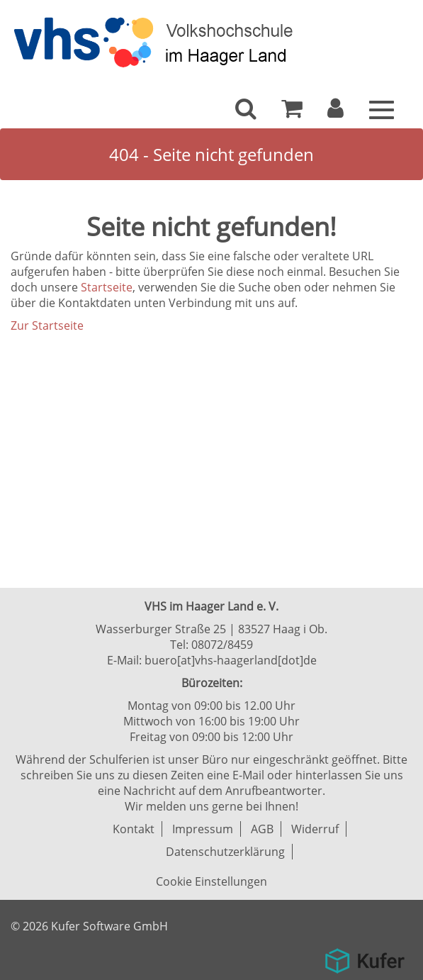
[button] (335, 112)
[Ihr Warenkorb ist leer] (292, 112)
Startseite (107, 287)
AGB (262, 829)
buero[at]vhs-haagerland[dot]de (231, 660)
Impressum (203, 829)
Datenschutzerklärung (225, 852)
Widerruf (315, 829)
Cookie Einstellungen (211, 881)
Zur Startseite (47, 325)
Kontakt (134, 829)
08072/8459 (222, 645)
